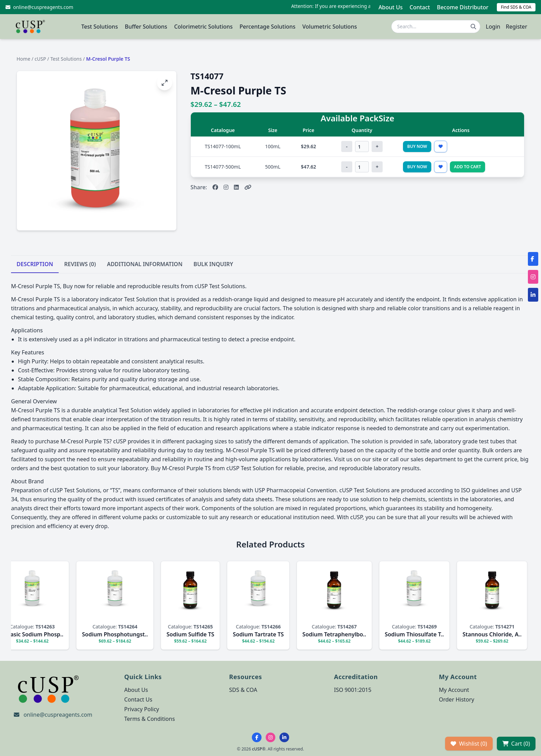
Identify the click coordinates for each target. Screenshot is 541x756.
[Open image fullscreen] (165, 83)
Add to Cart (468, 167)
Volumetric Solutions (329, 27)
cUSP (40, 59)
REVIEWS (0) (80, 264)
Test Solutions (100, 27)
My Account (454, 690)
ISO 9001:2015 (353, 690)
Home (23, 59)
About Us (391, 7)
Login (493, 27)
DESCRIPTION (35, 264)
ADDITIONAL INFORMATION (145, 264)
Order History (456, 699)
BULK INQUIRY (213, 264)
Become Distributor (463, 7)
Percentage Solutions (267, 27)
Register (517, 27)
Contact (420, 7)
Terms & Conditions (150, 719)
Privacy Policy (142, 709)
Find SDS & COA (516, 7)
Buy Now (417, 146)
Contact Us (138, 699)
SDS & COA (243, 690)
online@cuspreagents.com (58, 715)
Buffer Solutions (146, 27)
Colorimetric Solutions (204, 27)
